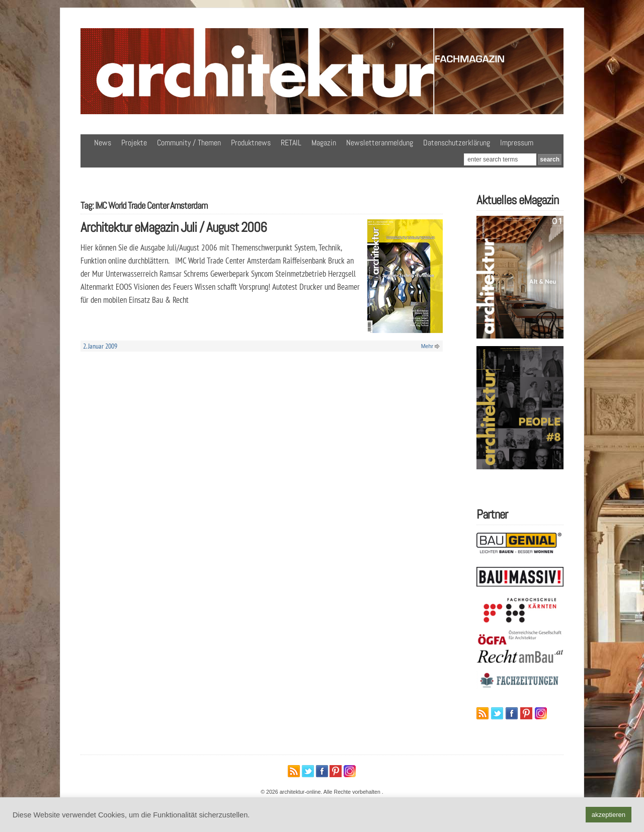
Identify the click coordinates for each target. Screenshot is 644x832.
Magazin (324, 143)
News (103, 143)
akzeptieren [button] (609, 815)
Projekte (134, 143)
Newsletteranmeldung (380, 143)
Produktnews (251, 143)
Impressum (517, 143)
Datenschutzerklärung (457, 143)
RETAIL (291, 143)
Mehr (427, 346)
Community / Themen (189, 143)
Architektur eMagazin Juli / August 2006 (174, 227)
